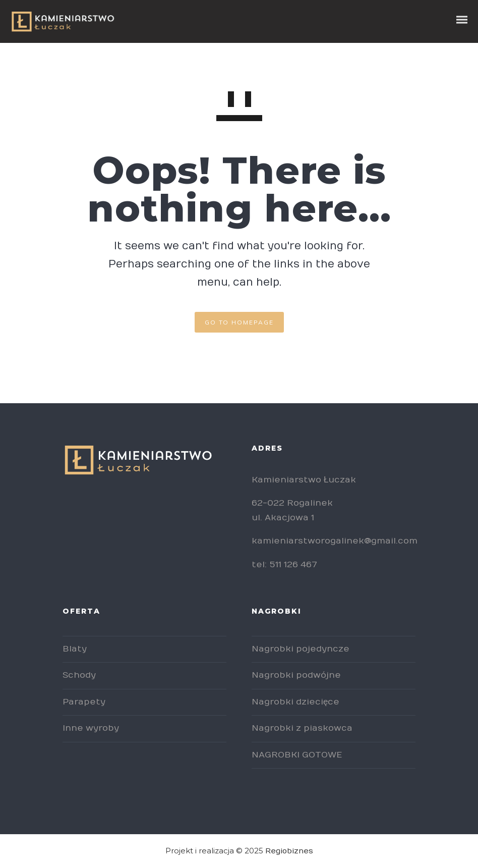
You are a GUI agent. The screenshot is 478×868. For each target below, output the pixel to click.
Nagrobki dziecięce (295, 702)
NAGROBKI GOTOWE (297, 755)
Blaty (75, 649)
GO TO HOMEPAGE (239, 322)
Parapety (84, 702)
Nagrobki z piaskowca (302, 728)
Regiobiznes (289, 851)
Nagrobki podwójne (296, 675)
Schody (79, 675)
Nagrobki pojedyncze (301, 649)
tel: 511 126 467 (284, 565)
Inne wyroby (91, 728)
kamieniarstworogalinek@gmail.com (335, 541)
